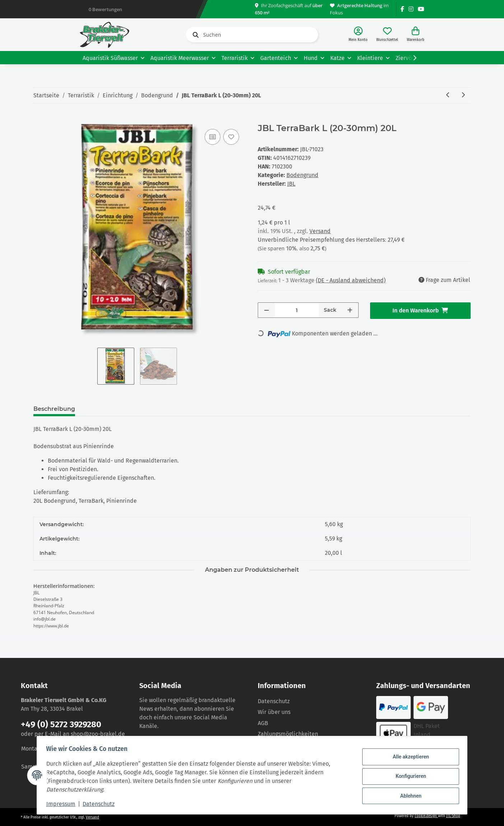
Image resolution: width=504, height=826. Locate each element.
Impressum (63, 804)
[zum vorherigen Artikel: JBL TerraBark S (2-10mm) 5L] (448, 95)
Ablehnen (408, 795)
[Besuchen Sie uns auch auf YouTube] (421, 9)
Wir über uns (274, 712)
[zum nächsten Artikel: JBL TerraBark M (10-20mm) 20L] (463, 95)
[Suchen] (252, 35)
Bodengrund (302, 175)
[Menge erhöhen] (350, 310)
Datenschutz (274, 701)
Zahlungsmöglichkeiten (288, 734)
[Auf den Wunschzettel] (231, 137)
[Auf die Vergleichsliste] (213, 137)
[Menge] (297, 310)
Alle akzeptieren (408, 758)
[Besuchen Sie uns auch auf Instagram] (411, 9)
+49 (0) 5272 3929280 (61, 724)
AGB (263, 723)
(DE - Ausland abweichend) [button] (351, 280)
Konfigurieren (408, 776)
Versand (320, 231)
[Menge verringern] (267, 310)
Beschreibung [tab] (54, 409)
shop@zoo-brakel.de (98, 734)
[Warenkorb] (416, 35)
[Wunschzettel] (387, 35)
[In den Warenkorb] (39, 119)
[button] (358, 35)
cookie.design (426, 816)
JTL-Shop (453, 816)
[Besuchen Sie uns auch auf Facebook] (402, 9)
